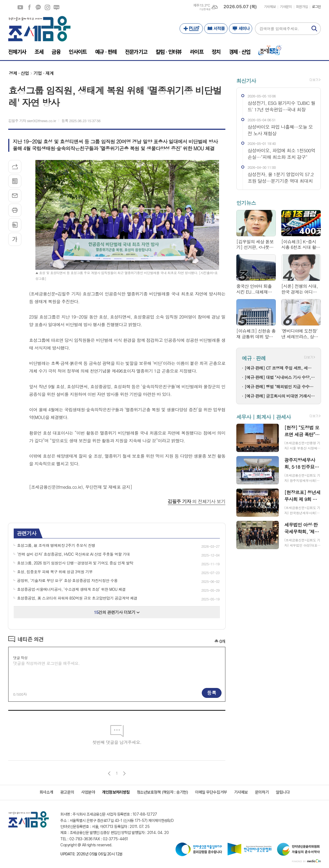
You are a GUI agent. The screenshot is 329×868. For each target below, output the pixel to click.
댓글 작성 (20, 658)
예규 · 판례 (254, 358)
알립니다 (283, 792)
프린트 (15, 210)
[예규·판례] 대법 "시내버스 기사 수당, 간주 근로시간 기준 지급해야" (280, 377)
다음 (124, 773)
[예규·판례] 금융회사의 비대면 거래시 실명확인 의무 (280, 396)
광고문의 (67, 792)
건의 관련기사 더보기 (117, 612)
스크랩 (15, 225)
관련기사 (26, 533)
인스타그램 (47, 7)
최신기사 (246, 81)
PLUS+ (191, 29)
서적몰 (216, 29)
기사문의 (286, 7)
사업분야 (88, 792)
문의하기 (262, 792)
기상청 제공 (205, 9)
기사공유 (15, 167)
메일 (15, 196)
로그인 (316, 7)
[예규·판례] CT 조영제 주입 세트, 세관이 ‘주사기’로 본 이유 (280, 368)
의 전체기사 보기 (197, 501)
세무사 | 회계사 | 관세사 (263, 417)
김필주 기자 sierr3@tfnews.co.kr (32, 121)
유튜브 (20, 7)
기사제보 (270, 7)
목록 (15, 181)
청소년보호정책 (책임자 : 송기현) (162, 792)
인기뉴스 (246, 203)
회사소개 (46, 792)
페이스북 (29, 7)
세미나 (241, 29)
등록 (212, 693)
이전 (109, 773)
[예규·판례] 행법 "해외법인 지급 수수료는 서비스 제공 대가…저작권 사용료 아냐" (280, 387)
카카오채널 (38, 7)
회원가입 (302, 7)
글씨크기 (15, 239)
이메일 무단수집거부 (211, 792)
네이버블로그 (56, 7)
